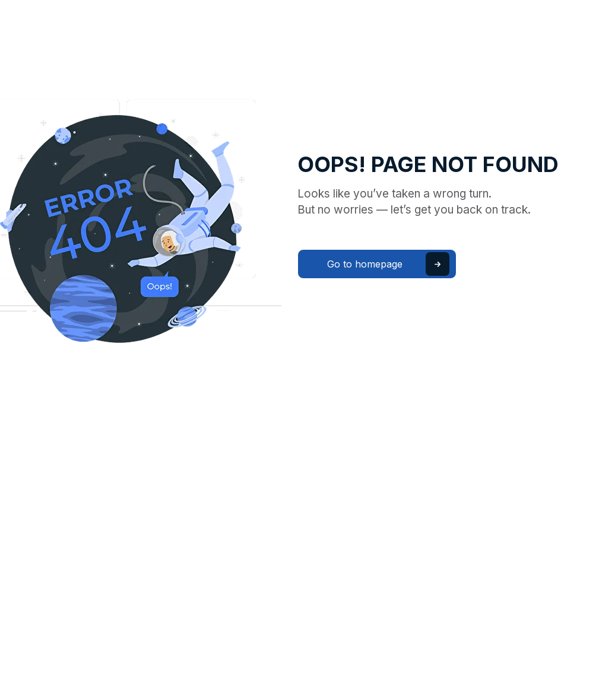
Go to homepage (365, 264)
